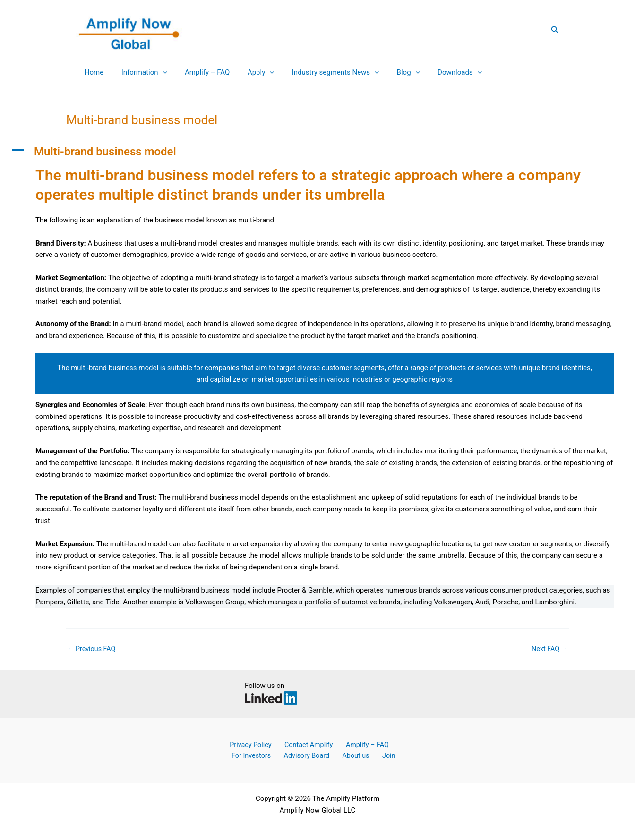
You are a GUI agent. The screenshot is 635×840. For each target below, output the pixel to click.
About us (346, 755)
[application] (157, 72)
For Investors (249, 755)
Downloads (437, 72)
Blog (389, 72)
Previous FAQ (92, 649)
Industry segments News (319, 72)
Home (92, 72)
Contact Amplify (301, 744)
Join (373, 755)
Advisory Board (301, 755)
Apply (249, 72)
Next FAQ (549, 649)
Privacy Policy (247, 744)
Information (139, 72)
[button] (555, 30)
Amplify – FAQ (198, 72)
